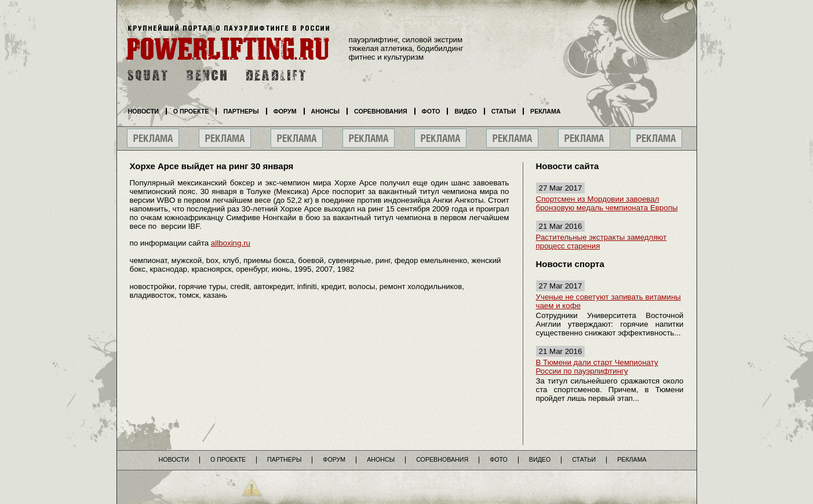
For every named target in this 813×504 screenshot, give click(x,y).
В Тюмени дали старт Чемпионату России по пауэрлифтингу (597, 367)
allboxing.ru (231, 243)
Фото (431, 111)
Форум (285, 111)
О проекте (191, 111)
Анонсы (326, 111)
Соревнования (381, 111)
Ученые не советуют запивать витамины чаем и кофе (608, 301)
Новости (143, 111)
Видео (465, 111)
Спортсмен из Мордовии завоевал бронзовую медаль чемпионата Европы (607, 203)
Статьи (504, 111)
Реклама (545, 111)
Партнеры (241, 111)
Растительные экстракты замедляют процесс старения (601, 242)
